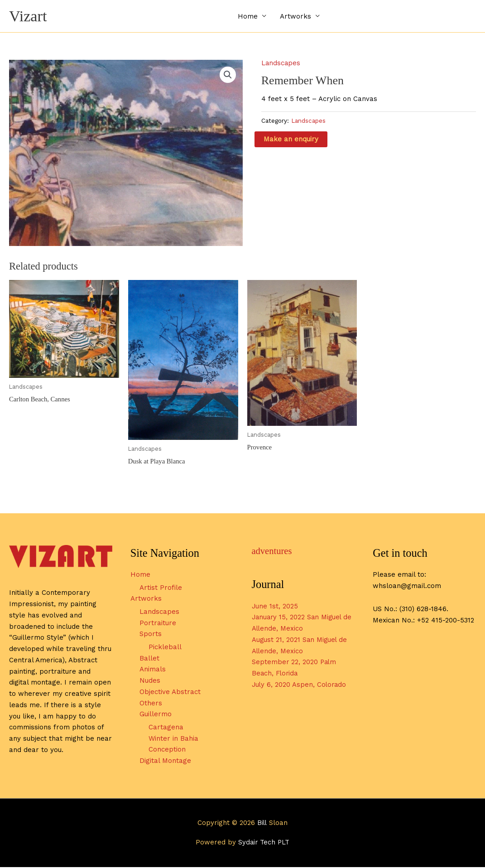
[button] (228, 75)
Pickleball (165, 648)
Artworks (295, 16)
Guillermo (156, 715)
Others (151, 704)
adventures (272, 552)
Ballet (149, 659)
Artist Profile (161, 588)
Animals (153, 670)
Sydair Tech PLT (264, 843)
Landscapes (281, 63)
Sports (151, 635)
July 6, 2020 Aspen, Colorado (300, 685)
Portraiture (158, 624)
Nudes (150, 681)
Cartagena (166, 728)
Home (248, 16)
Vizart (28, 16)
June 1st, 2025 (275, 607)
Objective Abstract (170, 693)
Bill (262, 824)
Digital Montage (165, 762)
